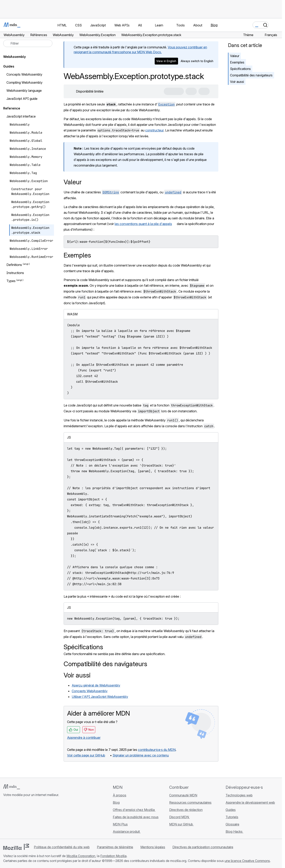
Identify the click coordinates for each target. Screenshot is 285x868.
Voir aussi (237, 82)
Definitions (14, 265)
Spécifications (240, 69)
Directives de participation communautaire (203, 847)
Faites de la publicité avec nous (136, 817)
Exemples (237, 62)
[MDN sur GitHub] (6, 819)
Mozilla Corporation (81, 856)
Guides (9, 66)
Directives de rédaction (186, 810)
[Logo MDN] (12, 787)
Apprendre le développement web (250, 802)
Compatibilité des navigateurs (251, 75)
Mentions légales (153, 847)
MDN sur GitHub (181, 824)
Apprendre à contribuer (84, 738)
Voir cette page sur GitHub (86, 755)
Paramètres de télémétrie (115, 847)
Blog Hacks (234, 832)
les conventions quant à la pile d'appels (143, 224)
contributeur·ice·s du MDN (157, 750)
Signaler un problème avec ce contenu (141, 755)
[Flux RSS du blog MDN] (35, 819)
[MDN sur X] (20, 819)
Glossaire (232, 824)
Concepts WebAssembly (90, 691)
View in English (166, 61)
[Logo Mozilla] (16, 847)
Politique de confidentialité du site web (62, 847)
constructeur (154, 130)
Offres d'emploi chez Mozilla (134, 810)
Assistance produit (127, 832)
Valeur (235, 56)
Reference (12, 108)
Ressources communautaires (190, 802)
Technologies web (239, 795)
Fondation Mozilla (113, 856)
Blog (214, 25)
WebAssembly (15, 57)
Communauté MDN (183, 795)
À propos (120, 795)
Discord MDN (179, 817)
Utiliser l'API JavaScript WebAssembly (100, 697)
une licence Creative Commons (247, 861)
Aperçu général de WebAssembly (96, 685)
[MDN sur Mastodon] (27, 819)
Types (11, 281)
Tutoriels (232, 817)
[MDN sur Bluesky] (13, 819)
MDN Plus (120, 824)
